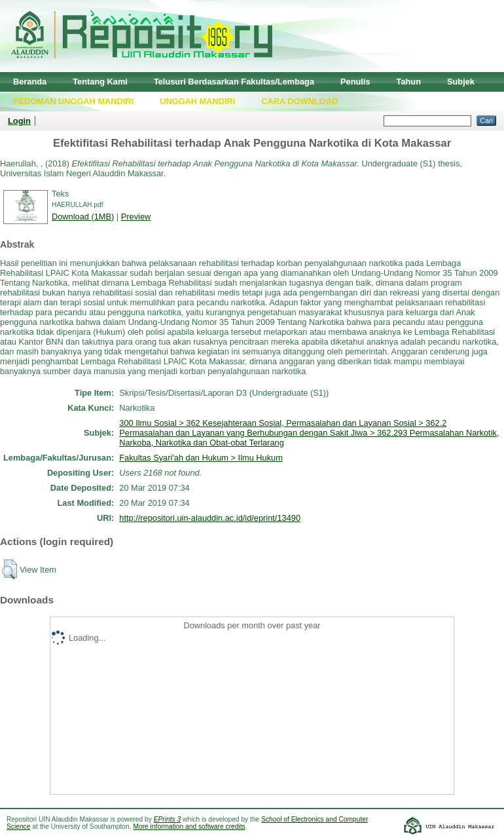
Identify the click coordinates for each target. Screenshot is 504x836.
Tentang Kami (100, 82)
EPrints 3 (168, 819)
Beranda (30, 82)
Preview (136, 217)
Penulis (355, 82)
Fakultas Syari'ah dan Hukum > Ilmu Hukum (201, 458)
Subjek (461, 82)
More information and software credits (189, 826)
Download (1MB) (83, 217)
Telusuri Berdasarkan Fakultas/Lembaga (234, 82)
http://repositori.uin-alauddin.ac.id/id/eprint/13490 (210, 518)
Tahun (409, 82)
